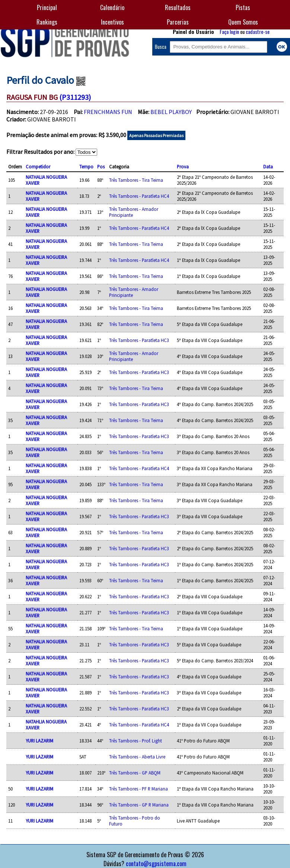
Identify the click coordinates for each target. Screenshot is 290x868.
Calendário (112, 7)
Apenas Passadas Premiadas (156, 135)
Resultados (178, 7)
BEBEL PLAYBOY (171, 112)
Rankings (47, 22)
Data (268, 167)
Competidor (38, 167)
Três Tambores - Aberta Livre (137, 757)
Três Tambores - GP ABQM (135, 773)
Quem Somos (243, 22)
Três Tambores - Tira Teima (136, 180)
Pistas (243, 7)
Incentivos (112, 22)
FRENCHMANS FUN (108, 112)
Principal (47, 7)
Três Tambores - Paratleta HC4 (139, 196)
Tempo (86, 167)
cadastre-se (258, 31)
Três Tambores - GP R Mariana (139, 805)
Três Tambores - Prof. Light (136, 741)
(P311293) (75, 97)
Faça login (229, 31)
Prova (183, 167)
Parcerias (178, 22)
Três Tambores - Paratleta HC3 (139, 340)
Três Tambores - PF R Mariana (138, 789)
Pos (101, 167)
